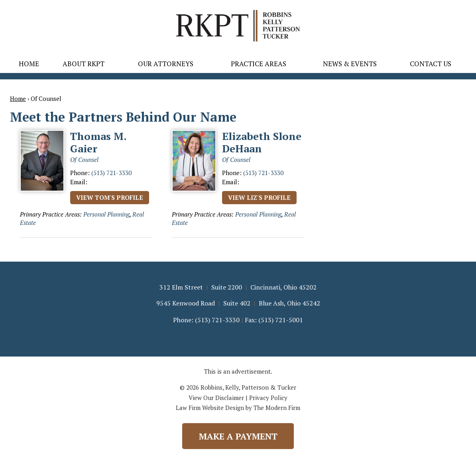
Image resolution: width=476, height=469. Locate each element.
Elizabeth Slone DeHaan (262, 142)
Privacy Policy (268, 398)
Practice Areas (259, 64)
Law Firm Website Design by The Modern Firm (238, 408)
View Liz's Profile (259, 197)
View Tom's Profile (110, 197)
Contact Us (431, 64)
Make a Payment (238, 436)
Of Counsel (84, 160)
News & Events (350, 64)
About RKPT (84, 64)
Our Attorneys (166, 64)
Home (29, 64)
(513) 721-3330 (111, 173)
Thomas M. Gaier (98, 142)
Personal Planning (106, 214)
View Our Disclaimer (216, 398)
